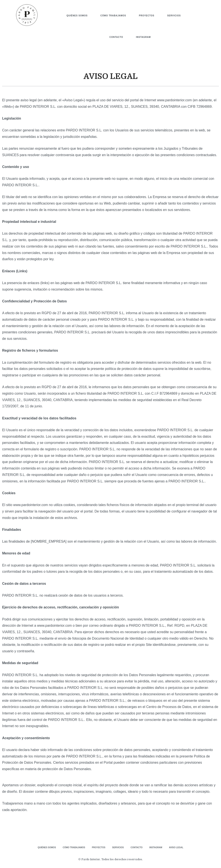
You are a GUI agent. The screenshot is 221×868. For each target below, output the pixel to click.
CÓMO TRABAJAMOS (113, 16)
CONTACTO (116, 37)
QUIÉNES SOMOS (77, 16)
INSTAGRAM (143, 37)
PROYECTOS (147, 16)
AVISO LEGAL (181, 847)
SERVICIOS (174, 16)
